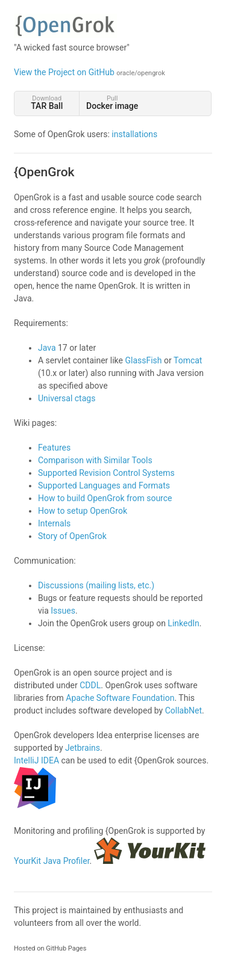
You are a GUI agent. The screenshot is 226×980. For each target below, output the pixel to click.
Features (54, 448)
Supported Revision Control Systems (106, 473)
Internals (54, 523)
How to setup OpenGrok (83, 511)
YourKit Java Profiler (52, 861)
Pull (112, 103)
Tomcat (188, 360)
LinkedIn (184, 623)
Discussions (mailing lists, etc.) (96, 585)
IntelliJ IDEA (36, 760)
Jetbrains (83, 748)
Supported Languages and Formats (104, 485)
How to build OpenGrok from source (105, 498)
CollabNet (184, 710)
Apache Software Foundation (120, 698)
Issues (63, 611)
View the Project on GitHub (89, 72)
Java (47, 348)
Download (47, 103)
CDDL (90, 685)
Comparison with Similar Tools (95, 460)
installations (134, 134)
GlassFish (143, 360)
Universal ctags (67, 398)
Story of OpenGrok (72, 536)
